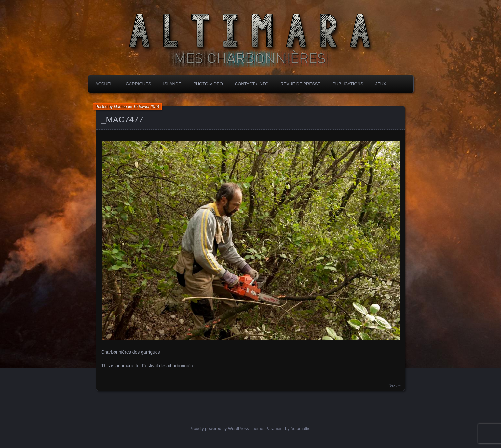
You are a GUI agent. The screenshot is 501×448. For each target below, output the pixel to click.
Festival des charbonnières (169, 366)
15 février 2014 (146, 107)
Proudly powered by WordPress (219, 429)
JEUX (381, 84)
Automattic (300, 429)
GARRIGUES (138, 84)
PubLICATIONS (348, 84)
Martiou (120, 107)
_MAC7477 (122, 119)
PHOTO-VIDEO (208, 84)
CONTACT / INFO (252, 84)
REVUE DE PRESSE (300, 84)
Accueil (104, 84)
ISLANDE (172, 84)
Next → (395, 385)
